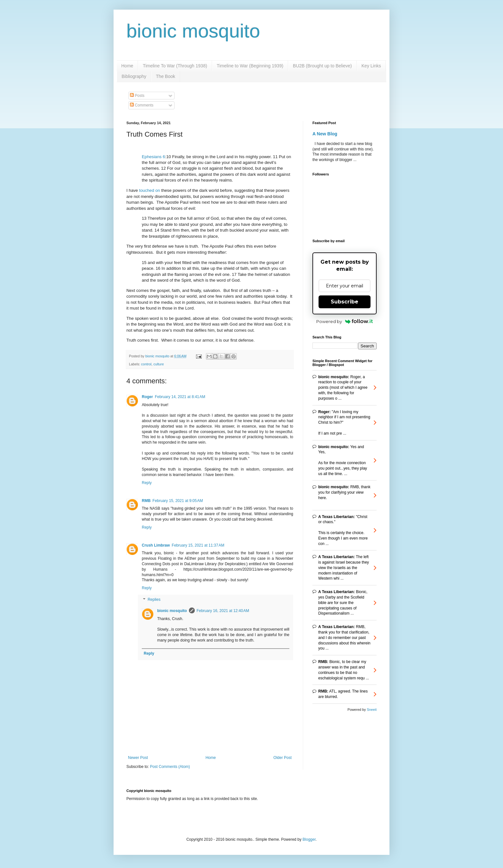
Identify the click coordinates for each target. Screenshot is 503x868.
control (146, 364)
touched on (150, 190)
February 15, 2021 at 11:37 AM (198, 545)
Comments (142, 105)
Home (127, 66)
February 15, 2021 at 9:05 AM (178, 501)
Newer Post (138, 758)
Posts (137, 96)
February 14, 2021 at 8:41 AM (180, 397)
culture (158, 364)
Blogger (309, 839)
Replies (154, 600)
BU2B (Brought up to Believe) (322, 66)
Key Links (371, 66)
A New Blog (325, 134)
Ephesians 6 (153, 157)
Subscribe (345, 302)
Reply (147, 483)
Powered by (345, 321)
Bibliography (134, 76)
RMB (146, 501)
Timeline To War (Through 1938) (175, 66)
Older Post (282, 758)
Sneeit (372, 710)
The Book (166, 76)
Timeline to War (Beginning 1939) (250, 66)
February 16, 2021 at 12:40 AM (223, 611)
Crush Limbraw (156, 545)
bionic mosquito (193, 31)
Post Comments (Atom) (170, 767)
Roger (147, 397)
